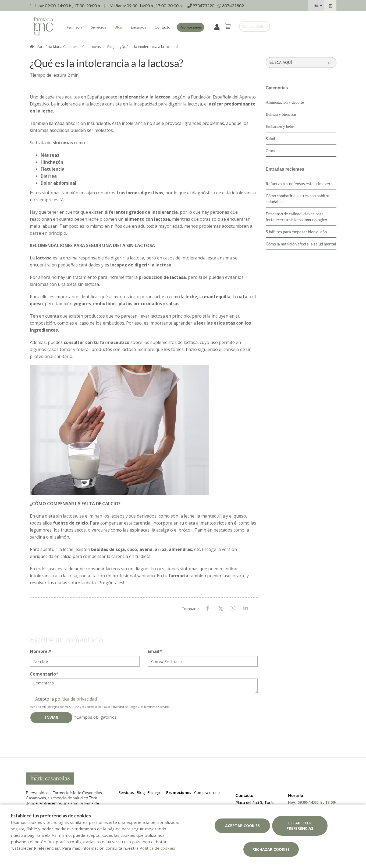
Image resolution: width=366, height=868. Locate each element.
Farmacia (74, 27)
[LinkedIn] (246, 608)
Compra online (255, 26)
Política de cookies (157, 848)
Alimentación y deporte (285, 102)
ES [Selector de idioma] (316, 6)
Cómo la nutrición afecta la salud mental (301, 244)
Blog (118, 27)
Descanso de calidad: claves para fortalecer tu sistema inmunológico (296, 217)
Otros (270, 151)
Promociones (191, 27)
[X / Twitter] (220, 608)
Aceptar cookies (242, 826)
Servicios (98, 27)
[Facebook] (208, 608)
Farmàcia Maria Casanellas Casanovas (69, 47)
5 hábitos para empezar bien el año (296, 232)
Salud (270, 139)
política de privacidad (76, 699)
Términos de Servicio (157, 707)
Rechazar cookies (271, 849)
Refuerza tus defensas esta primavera (299, 184)
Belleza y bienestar (281, 114)
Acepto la (63, 699)
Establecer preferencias (300, 826)
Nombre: (40, 651)
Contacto (162, 27)
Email (155, 651)
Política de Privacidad (111, 707)
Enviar (51, 717)
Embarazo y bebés (280, 126)
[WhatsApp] (233, 608)
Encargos (138, 27)
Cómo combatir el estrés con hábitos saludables (298, 199)
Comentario (44, 674)
